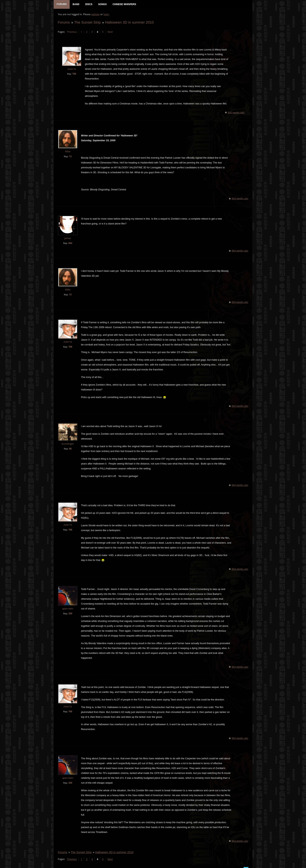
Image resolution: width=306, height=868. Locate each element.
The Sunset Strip (87, 23)
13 (70, 157)
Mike (68, 152)
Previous (72, 32)
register (95, 15)
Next (110, 32)
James (67, 239)
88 (70, 449)
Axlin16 (71, 69)
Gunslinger (68, 444)
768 (74, 74)
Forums (64, 23)
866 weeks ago (236, 113)
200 (70, 614)
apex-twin (68, 609)
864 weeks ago (240, 199)
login (106, 15)
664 (70, 243)
